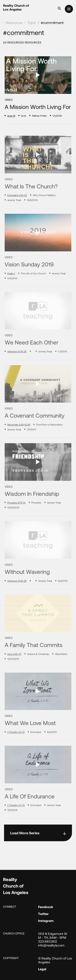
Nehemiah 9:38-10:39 (19, 438)
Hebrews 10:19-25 (17, 365)
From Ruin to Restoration (49, 438)
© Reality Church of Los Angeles (55, 960)
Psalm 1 (11, 287)
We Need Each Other (32, 356)
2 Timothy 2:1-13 (16, 819)
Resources (14, 23)
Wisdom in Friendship (32, 507)
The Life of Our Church (33, 287)
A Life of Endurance (30, 810)
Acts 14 (11, 116)
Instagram (46, 921)
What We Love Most (30, 737)
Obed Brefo (61, 668)
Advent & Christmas (38, 668)
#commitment (52, 23)
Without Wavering (27, 586)
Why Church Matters (44, 209)
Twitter (43, 914)
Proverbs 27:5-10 (16, 516)
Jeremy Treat (14, 214)
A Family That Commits (34, 659)
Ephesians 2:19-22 (17, 209)
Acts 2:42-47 (14, 668)
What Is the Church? (31, 200)
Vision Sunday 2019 (29, 278)
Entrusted (36, 746)
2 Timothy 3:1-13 (16, 746)
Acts (24, 116)
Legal (42, 969)
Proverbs (36, 516)
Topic (32, 23)
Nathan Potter (39, 116)
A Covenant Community (35, 429)
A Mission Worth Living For (38, 107)
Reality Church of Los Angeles (16, 7)
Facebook (46, 907)
